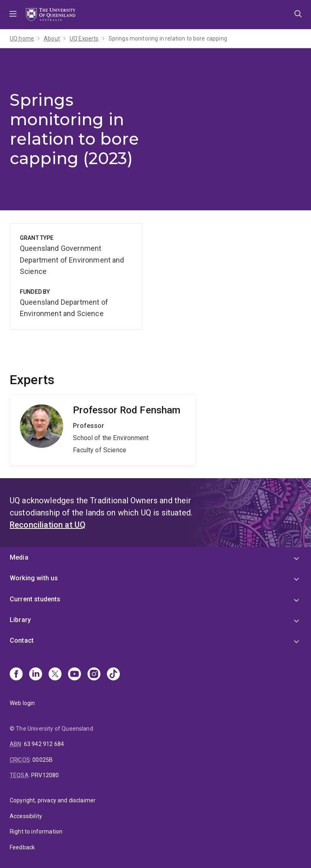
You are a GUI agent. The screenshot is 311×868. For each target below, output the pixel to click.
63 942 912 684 (44, 744)
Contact (22, 640)
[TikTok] (113, 675)
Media (19, 557)
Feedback (22, 847)
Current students (35, 599)
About (52, 38)
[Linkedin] (36, 675)
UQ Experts (84, 38)
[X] (55, 675)
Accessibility (26, 816)
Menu (13, 15)
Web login (22, 703)
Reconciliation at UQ (48, 525)
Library (20, 620)
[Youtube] (75, 675)
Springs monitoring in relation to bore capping (168, 38)
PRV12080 (45, 775)
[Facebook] (16, 675)
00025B (43, 760)
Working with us (34, 578)
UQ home (22, 38)
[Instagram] (94, 675)
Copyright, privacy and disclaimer (53, 800)
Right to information (36, 832)
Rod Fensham (103, 430)
